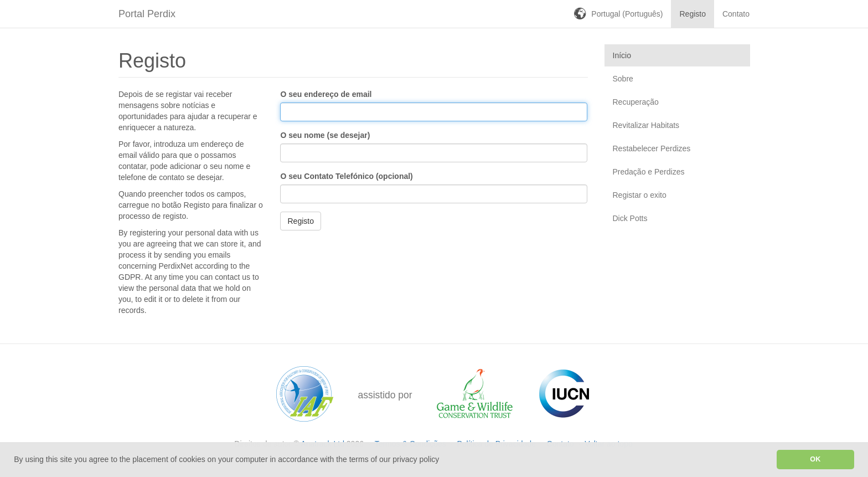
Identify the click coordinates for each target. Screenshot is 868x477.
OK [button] (815, 459)
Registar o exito (640, 195)
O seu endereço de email (326, 94)
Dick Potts (630, 218)
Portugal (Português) (627, 14)
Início (622, 55)
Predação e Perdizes (649, 172)
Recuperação (636, 102)
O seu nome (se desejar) (325, 135)
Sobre (623, 79)
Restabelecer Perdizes (652, 148)
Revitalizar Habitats (646, 125)
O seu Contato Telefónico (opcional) (346, 176)
